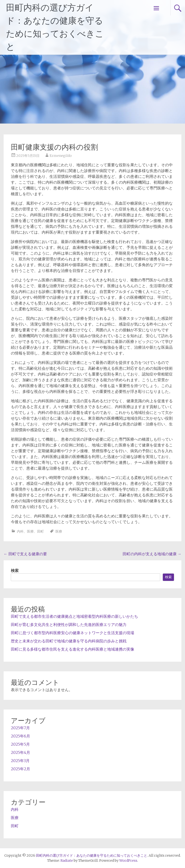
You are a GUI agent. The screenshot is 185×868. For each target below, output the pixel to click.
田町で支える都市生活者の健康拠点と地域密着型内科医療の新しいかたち (74, 616)
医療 (30, 531)
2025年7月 (20, 728)
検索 (15, 570)
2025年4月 (20, 752)
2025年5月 (20, 744)
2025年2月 (20, 769)
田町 (40, 531)
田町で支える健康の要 (25, 554)
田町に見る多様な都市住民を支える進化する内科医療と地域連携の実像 (73, 649)
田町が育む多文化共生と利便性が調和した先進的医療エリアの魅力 (69, 625)
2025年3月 (20, 761)
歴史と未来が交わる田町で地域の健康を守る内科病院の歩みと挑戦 (69, 641)
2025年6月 (20, 736)
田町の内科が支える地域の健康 (152, 554)
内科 (20, 531)
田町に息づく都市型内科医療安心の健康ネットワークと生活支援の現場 (73, 633)
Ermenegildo (61, 156)
